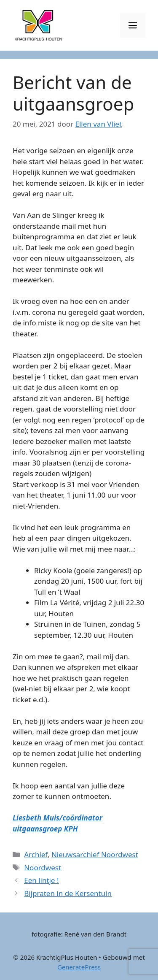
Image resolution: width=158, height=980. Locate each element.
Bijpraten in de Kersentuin (68, 893)
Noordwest (43, 868)
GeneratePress (79, 967)
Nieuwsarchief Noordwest (95, 854)
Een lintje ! (41, 880)
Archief (36, 854)
